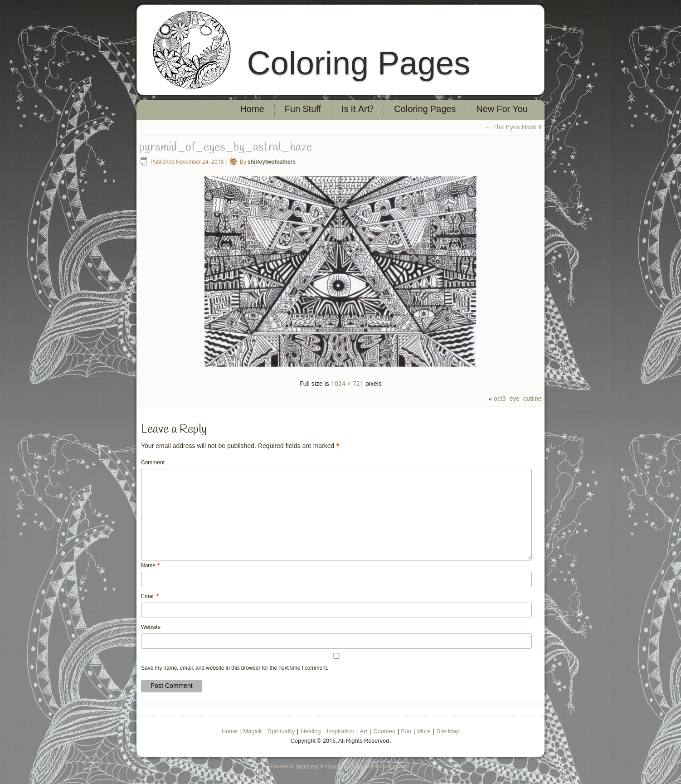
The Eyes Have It (513, 127)
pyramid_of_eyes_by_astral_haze (226, 147)
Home (252, 110)
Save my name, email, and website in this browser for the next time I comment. (235, 668)
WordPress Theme (347, 767)
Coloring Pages (359, 63)
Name (151, 566)
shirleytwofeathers (272, 162)
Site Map (448, 732)
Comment (153, 463)
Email (150, 597)
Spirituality (282, 732)
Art (364, 732)
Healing (311, 732)
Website (151, 628)
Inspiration (340, 732)
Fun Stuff (303, 110)
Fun (406, 732)
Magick (252, 732)
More (424, 732)
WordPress (307, 767)
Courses (384, 732)
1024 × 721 (347, 384)
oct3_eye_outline (518, 399)
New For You (502, 110)
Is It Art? (358, 110)
